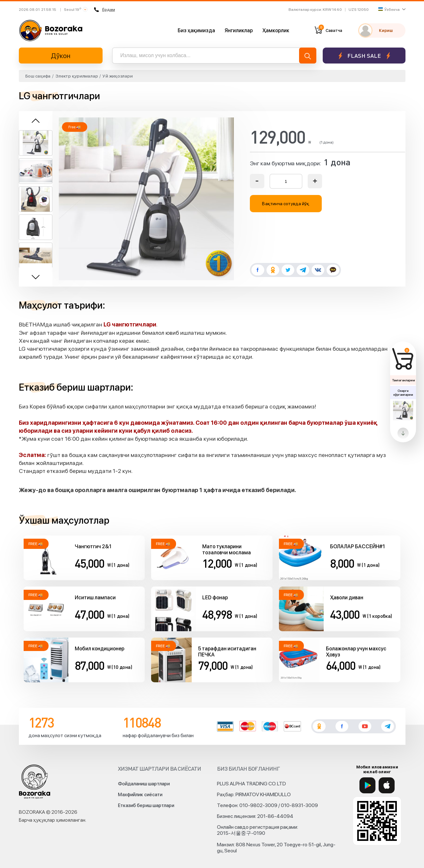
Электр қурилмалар (77, 76)
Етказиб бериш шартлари (146, 805)
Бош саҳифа (38, 76)
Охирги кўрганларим (403, 393)
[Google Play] (367, 785)
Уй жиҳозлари (117, 76)
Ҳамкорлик (276, 30)
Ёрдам (104, 10)
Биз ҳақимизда (196, 30)
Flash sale (364, 56)
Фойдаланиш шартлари (144, 784)
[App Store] (387, 785)
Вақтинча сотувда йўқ (286, 204)
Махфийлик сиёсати (140, 795)
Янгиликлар (239, 30)
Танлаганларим (403, 380)
